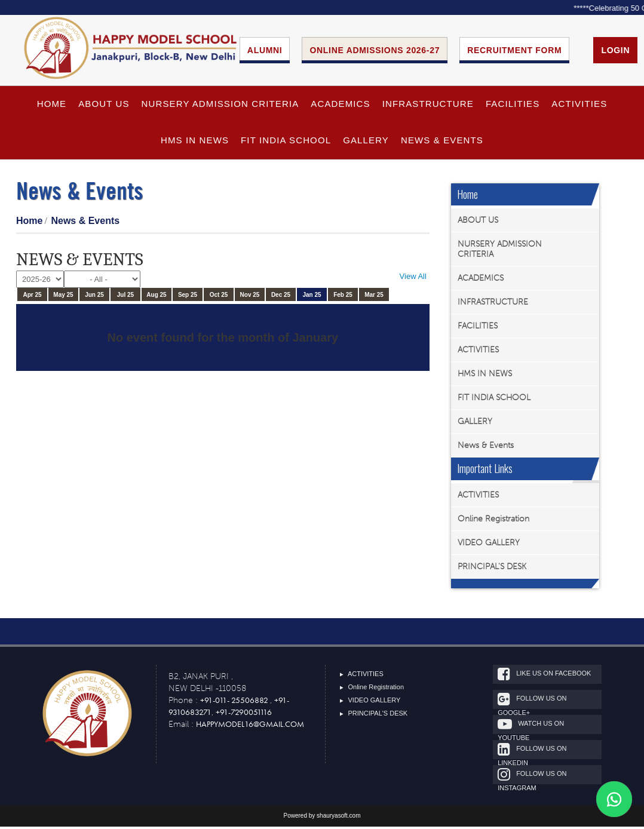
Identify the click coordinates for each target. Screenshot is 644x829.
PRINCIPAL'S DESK (492, 569)
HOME (52, 107)
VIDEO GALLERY (489, 545)
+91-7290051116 (244, 714)
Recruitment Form (514, 51)
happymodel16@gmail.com (250, 726)
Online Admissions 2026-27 (375, 51)
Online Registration (493, 521)
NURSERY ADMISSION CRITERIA (220, 107)
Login (615, 51)
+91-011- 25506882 (235, 702)
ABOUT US (104, 107)
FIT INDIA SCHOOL (286, 143)
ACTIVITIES (579, 107)
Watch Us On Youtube (542, 728)
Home (29, 223)
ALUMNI (265, 51)
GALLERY (366, 143)
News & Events (442, 143)
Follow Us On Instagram (543, 779)
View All (413, 279)
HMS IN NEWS (195, 143)
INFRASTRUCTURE (428, 107)
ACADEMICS (340, 107)
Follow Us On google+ (543, 703)
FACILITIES (513, 107)
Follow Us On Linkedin (543, 753)
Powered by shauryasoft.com (322, 818)
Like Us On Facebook (556, 677)
